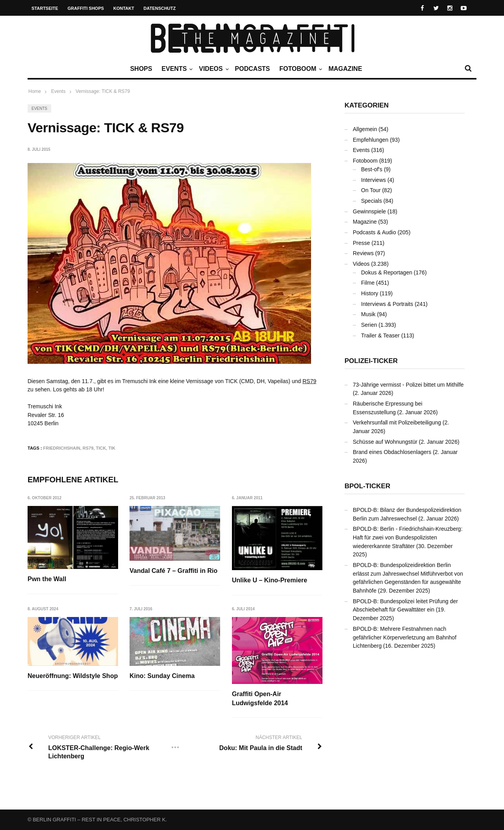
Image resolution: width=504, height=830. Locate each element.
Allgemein (365, 129)
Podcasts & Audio (374, 232)
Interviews (373, 180)
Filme (368, 283)
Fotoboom (300, 69)
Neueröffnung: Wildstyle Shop (73, 676)
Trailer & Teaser (380, 335)
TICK (101, 448)
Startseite (45, 8)
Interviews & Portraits (387, 304)
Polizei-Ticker (371, 361)
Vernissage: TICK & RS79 (103, 91)
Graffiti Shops (86, 8)
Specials (372, 201)
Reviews (363, 253)
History (370, 293)
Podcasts (253, 69)
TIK (112, 448)
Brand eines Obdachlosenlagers (392, 452)
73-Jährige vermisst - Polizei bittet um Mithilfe (408, 385)
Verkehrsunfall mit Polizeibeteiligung (397, 422)
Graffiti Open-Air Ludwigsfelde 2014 (260, 698)
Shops (141, 69)
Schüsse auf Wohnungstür (385, 442)
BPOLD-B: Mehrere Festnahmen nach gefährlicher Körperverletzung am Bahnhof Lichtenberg (405, 637)
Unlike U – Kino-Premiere (270, 580)
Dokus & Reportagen (387, 272)
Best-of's (372, 169)
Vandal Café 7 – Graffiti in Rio (174, 571)
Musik (368, 314)
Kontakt (124, 8)
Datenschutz (160, 8)
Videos (213, 69)
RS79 (309, 381)
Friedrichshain (62, 448)
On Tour (371, 190)
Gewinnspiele (369, 211)
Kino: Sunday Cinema (162, 676)
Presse (361, 243)
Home (35, 91)
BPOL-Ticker (367, 486)
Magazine (345, 69)
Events (176, 69)
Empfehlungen (371, 140)
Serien (369, 325)
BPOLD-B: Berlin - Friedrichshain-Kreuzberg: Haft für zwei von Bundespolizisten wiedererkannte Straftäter (408, 537)
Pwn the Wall (47, 579)
